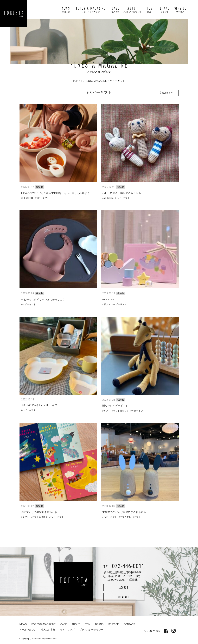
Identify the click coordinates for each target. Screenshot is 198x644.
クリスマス (125, 517)
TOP (76, 81)
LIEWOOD (28, 198)
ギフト (107, 304)
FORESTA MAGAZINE (94, 81)
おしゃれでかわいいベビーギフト (40, 405)
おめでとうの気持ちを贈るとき (39, 512)
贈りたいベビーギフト (115, 406)
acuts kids (108, 198)
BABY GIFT (109, 299)
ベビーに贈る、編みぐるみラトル (122, 193)
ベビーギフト (42, 198)
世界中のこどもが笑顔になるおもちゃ (124, 512)
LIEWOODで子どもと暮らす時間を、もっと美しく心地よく (56, 193)
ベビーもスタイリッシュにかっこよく (43, 299)
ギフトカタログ (121, 411)
